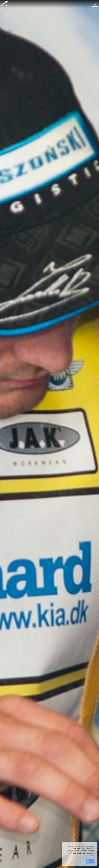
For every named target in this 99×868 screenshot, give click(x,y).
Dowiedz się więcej (88, 855)
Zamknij (90, 861)
